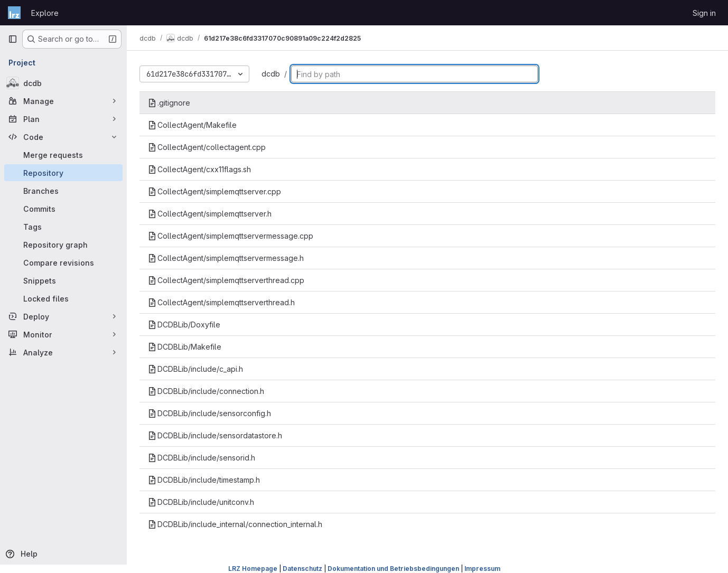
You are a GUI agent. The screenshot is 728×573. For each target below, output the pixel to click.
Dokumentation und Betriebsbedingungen (393, 569)
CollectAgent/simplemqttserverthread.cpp (226, 280)
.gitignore (169, 103)
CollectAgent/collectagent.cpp (207, 147)
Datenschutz (302, 569)
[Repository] (63, 173)
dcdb (271, 74)
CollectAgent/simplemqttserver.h (210, 214)
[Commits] (63, 209)
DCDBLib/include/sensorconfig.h (209, 413)
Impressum (482, 569)
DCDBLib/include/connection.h (206, 391)
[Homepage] (14, 13)
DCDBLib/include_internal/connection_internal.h (235, 524)
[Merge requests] (63, 155)
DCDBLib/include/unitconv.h (201, 502)
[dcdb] (63, 83)
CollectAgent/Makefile (192, 125)
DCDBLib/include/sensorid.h (202, 458)
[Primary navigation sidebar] (13, 39)
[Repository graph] (63, 245)
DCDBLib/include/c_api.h (195, 369)
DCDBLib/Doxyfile (184, 325)
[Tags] (63, 227)
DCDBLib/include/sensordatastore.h (215, 435)
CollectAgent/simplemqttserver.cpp (214, 191)
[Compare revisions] (63, 262)
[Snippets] (63, 280)
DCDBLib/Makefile (185, 347)
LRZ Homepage (253, 569)
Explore (45, 13)
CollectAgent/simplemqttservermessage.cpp (231, 236)
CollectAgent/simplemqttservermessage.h (226, 258)
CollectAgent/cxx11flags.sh (199, 169)
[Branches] (63, 191)
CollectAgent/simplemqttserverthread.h (221, 302)
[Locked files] (63, 298)
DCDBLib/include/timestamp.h (204, 480)
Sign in (704, 13)
